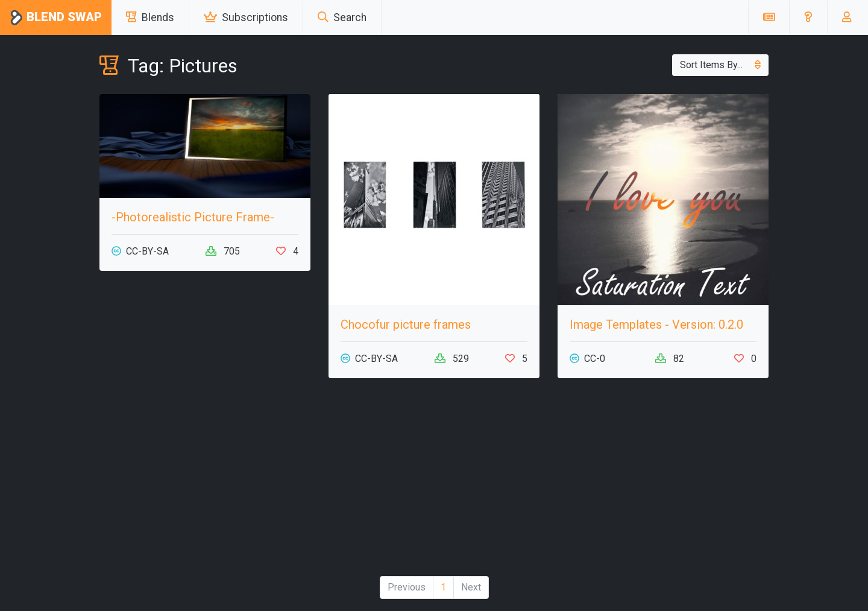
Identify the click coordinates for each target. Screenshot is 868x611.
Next (471, 587)
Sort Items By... (720, 65)
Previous (407, 587)
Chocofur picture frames (406, 324)
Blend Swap (56, 18)
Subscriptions (246, 17)
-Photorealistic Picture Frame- (193, 217)
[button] (808, 17)
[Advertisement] (434, 482)
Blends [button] (150, 17)
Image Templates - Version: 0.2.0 (656, 324)
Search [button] (342, 17)
